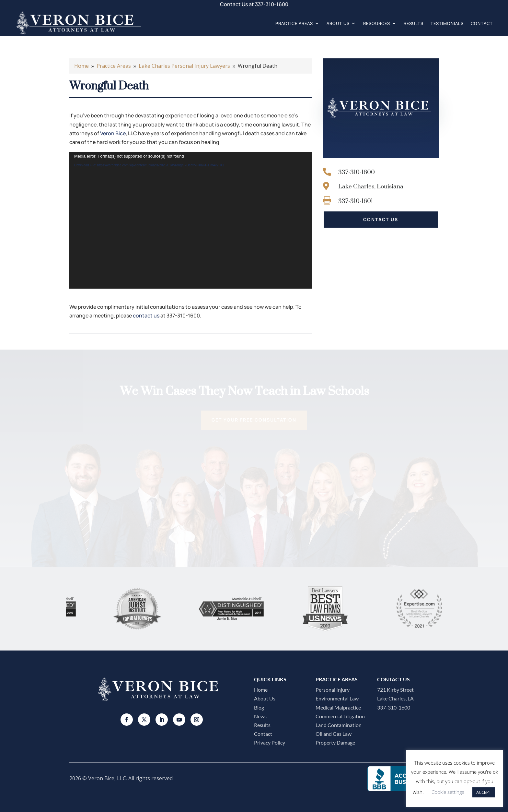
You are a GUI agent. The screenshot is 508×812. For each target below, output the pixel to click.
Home (261, 690)
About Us (338, 23)
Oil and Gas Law (334, 734)
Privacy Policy (270, 742)
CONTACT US (381, 219)
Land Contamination (339, 725)
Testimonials (447, 23)
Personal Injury (333, 690)
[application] (191, 220)
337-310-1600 (272, 4)
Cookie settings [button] (448, 792)
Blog (259, 707)
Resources (377, 23)
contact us (146, 316)
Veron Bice (113, 133)
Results (414, 23)
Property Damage (335, 742)
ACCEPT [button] (484, 792)
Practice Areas (294, 23)
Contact (482, 23)
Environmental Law (337, 698)
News (260, 716)
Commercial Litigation (340, 716)
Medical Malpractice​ (338, 707)
